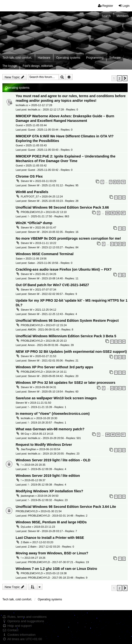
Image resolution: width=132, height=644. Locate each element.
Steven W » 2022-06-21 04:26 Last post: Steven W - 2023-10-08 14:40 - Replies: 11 (47, 276)
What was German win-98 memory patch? (50, 429)
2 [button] (119, 78)
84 (108, 213)
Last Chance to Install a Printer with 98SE (50, 538)
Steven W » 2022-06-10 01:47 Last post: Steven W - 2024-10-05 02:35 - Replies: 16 (47, 229)
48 (108, 435)
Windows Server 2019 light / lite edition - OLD (53, 460)
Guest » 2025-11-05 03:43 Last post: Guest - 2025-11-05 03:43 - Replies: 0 (44, 148)
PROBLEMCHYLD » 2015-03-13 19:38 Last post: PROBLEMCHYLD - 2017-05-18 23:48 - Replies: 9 (52, 575)
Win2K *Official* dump (34, 223)
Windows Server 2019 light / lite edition (48, 476)
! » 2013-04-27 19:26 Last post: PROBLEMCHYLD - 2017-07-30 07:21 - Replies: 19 (52, 560)
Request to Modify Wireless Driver (44, 445)
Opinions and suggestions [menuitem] (23, 621)
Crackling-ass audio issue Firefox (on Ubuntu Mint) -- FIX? (64, 269)
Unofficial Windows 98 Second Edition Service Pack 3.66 (62, 207)
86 (118, 213)
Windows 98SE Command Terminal (45, 254)
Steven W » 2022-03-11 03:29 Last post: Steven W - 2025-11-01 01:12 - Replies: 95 (47, 183)
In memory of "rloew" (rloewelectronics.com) (53, 414)
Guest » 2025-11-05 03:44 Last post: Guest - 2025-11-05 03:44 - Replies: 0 (44, 127)
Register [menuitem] (106, 6)
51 (123, 435)
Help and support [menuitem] (17, 626)
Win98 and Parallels (32, 192)
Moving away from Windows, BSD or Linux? (52, 553)
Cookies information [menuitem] (19, 635)
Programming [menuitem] (95, 58)
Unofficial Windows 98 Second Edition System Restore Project (67, 321)
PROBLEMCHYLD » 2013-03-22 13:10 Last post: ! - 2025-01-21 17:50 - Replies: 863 (42, 214)
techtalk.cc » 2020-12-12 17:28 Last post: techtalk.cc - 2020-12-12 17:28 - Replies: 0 (47, 107)
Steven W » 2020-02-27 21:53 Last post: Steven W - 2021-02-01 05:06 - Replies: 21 (47, 358)
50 (118, 435)
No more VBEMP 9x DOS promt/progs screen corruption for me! (68, 238)
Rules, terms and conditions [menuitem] (24, 617)
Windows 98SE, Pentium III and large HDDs (51, 522)
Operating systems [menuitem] (68, 58)
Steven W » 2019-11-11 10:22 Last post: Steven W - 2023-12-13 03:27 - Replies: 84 (47, 245)
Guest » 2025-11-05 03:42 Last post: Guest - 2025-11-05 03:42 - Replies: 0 (44, 168)
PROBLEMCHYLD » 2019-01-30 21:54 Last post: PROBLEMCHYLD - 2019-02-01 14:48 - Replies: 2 (52, 513)
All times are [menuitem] (22, 639)
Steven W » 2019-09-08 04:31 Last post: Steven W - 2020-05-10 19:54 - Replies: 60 (47, 389)
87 (123, 213)
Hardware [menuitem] (44, 58)
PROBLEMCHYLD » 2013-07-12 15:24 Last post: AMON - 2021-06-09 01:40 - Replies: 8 (44, 327)
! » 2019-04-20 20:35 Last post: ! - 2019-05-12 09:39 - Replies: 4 (41, 467)
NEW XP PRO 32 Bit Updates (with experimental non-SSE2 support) (71, 352)
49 (113, 435)
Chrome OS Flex (29, 176)
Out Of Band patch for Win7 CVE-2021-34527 (52, 285)
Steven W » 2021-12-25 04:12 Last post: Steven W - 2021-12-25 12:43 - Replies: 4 (46, 312)
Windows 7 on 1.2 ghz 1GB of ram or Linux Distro (56, 569)
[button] (125, 78)
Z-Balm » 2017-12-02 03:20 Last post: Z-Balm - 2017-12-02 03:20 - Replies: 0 (45, 544)
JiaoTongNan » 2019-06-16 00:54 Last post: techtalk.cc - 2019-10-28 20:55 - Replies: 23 (48, 451)
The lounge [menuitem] (10, 66)
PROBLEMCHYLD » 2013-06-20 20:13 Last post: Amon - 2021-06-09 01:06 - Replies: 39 (45, 343)
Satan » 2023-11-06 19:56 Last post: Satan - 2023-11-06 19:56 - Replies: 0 (44, 261)
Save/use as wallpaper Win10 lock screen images (56, 398)
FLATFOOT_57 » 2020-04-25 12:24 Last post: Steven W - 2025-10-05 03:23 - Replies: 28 (47, 198)
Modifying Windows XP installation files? (49, 491)
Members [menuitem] (123, 16)
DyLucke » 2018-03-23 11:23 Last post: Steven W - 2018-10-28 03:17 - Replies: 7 (46, 529)
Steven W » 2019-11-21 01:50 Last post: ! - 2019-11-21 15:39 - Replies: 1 (41, 405)
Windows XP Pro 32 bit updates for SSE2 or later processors (66, 383)
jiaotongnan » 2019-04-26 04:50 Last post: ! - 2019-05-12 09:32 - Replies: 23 (42, 498)
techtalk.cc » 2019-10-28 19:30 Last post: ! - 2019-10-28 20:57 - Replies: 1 (41, 420)
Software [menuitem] (115, 58)
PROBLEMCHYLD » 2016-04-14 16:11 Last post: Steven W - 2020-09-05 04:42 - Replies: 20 (47, 374)
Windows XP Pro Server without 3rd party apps (54, 367)
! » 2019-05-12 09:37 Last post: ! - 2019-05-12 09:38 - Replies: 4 (41, 482)
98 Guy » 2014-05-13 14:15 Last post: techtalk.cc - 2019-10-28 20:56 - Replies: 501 (48, 436)
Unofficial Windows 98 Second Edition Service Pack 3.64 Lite (66, 507)
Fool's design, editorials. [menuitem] (38, 66)
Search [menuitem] (106, 16)
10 (123, 182)
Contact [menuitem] (10, 630)
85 (113, 213)
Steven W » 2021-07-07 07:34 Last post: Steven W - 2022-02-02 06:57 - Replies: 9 (46, 291)
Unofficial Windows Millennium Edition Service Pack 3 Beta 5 (66, 336)
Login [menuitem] (124, 6)
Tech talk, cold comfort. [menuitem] (17, 58)
